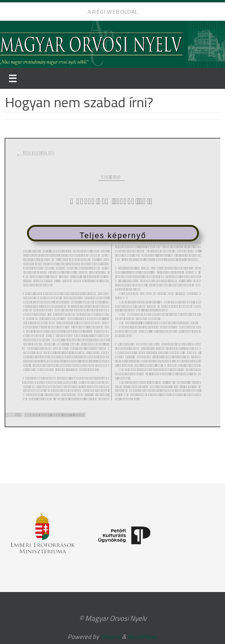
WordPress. (143, 636)
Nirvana (110, 636)
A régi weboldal (113, 12)
